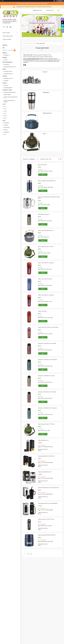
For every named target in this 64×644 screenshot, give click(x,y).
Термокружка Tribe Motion (44, 214)
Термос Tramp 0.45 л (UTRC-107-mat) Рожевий (48, 327)
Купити (43, 175)
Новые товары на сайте (8, 36)
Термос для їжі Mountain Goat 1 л (45, 472)
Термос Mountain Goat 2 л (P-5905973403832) (48, 503)
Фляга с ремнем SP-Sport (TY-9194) (46, 247)
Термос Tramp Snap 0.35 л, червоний (46, 263)
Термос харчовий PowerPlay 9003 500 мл (47, 535)
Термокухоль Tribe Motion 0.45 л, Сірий (46, 376)
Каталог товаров (6, 33)
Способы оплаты (50, 10)
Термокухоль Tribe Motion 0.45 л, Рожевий (47, 392)
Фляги (44, 134)
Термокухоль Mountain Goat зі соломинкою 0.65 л (48, 488)
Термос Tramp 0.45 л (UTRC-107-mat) (46, 519)
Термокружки (46, 93)
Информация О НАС (37, 10)
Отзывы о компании (7, 39)
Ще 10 (5, 118)
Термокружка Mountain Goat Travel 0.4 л (46, 456)
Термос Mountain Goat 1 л (43, 440)
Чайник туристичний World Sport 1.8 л (46, 230)
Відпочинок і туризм (31, 43)
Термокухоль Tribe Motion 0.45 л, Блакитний (47, 408)
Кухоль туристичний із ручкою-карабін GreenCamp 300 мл (49, 198)
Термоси (45, 72)
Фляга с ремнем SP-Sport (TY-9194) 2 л (46, 424)
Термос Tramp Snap (42, 165)
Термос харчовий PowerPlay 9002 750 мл (47, 181)
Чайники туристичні (47, 113)
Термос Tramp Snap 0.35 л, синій (45, 279)
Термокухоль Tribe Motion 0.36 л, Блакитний (47, 360)
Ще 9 (5, 135)
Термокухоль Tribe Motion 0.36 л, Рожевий (47, 343)
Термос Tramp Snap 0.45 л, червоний (46, 295)
